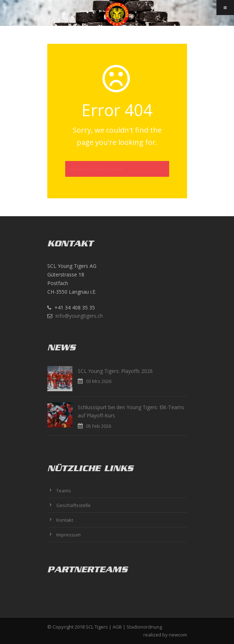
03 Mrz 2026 (99, 381)
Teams (64, 491)
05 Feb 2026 (99, 426)
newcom (178, 635)
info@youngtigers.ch (79, 316)
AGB (117, 627)
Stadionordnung (144, 627)
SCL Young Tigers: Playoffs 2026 (115, 371)
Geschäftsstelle (73, 505)
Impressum (68, 535)
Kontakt (65, 520)
